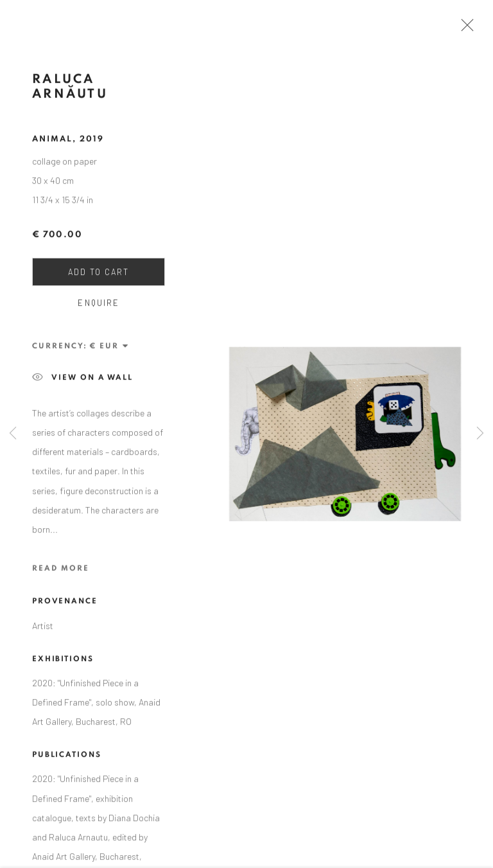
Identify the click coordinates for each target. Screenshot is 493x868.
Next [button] (480, 434)
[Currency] (109, 349)
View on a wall (82, 380)
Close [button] (464, 29)
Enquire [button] (98, 306)
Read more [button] (61, 571)
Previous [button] (13, 434)
